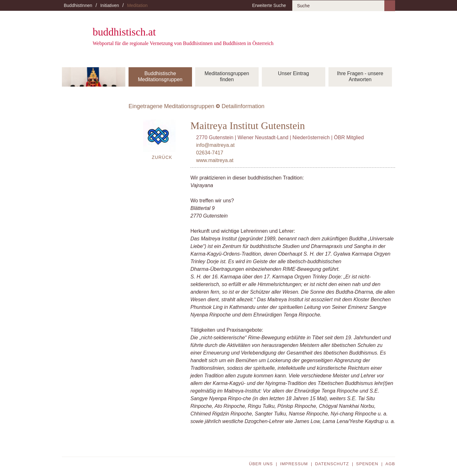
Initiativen (110, 5)
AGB (390, 464)
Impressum (294, 464)
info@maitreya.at (215, 145)
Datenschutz (332, 464)
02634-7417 (210, 153)
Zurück (162, 157)
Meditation (137, 5)
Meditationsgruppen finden (227, 76)
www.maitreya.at (215, 160)
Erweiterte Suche (269, 5)
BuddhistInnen (78, 5)
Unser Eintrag (294, 73)
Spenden (367, 464)
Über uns (261, 464)
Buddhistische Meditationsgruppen (160, 76)
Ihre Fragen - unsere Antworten (360, 76)
